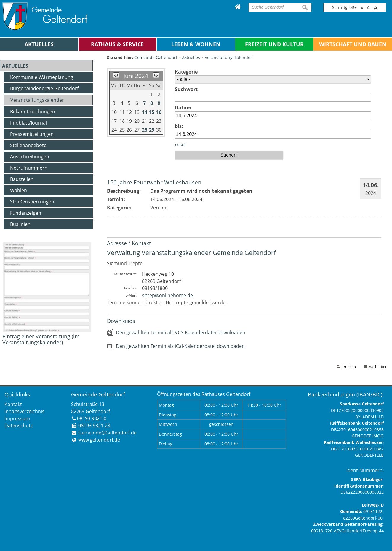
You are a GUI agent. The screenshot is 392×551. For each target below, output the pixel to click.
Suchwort (186, 89)
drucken (349, 367)
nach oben (378, 367)
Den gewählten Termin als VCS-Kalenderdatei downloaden (181, 332)
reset (181, 145)
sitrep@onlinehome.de (167, 295)
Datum (183, 108)
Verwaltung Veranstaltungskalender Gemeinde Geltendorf (191, 253)
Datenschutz (19, 426)
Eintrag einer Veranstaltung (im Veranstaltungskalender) (41, 339)
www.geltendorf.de (99, 440)
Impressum (17, 418)
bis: (179, 126)
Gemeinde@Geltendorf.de (107, 433)
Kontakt (13, 404)
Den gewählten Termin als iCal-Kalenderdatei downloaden (180, 346)
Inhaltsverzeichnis (24, 411)
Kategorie (186, 72)
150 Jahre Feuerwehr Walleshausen (154, 182)
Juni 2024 (136, 76)
